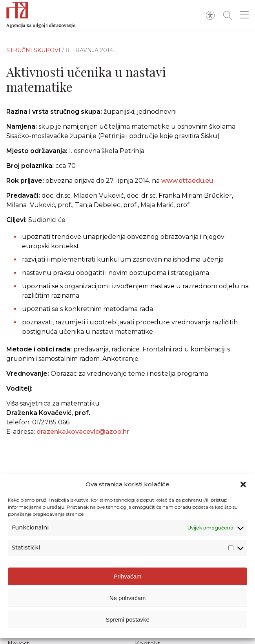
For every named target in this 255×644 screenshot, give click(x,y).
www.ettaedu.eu (187, 181)
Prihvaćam (128, 579)
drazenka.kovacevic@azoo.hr (83, 435)
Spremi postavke (127, 623)
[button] (243, 488)
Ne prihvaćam (128, 601)
